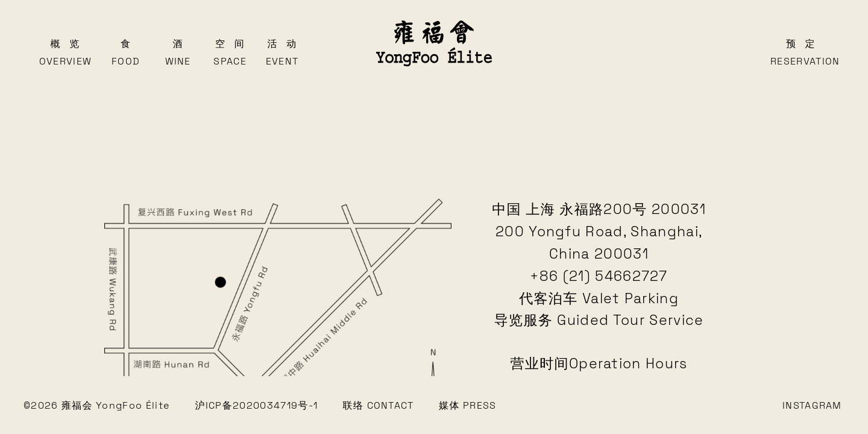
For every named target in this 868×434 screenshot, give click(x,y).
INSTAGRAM (812, 405)
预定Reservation (801, 52)
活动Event (282, 52)
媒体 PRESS (468, 405)
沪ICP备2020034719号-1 (257, 405)
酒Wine (178, 52)
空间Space (230, 52)
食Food (126, 52)
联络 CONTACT (379, 405)
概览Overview (65, 52)
